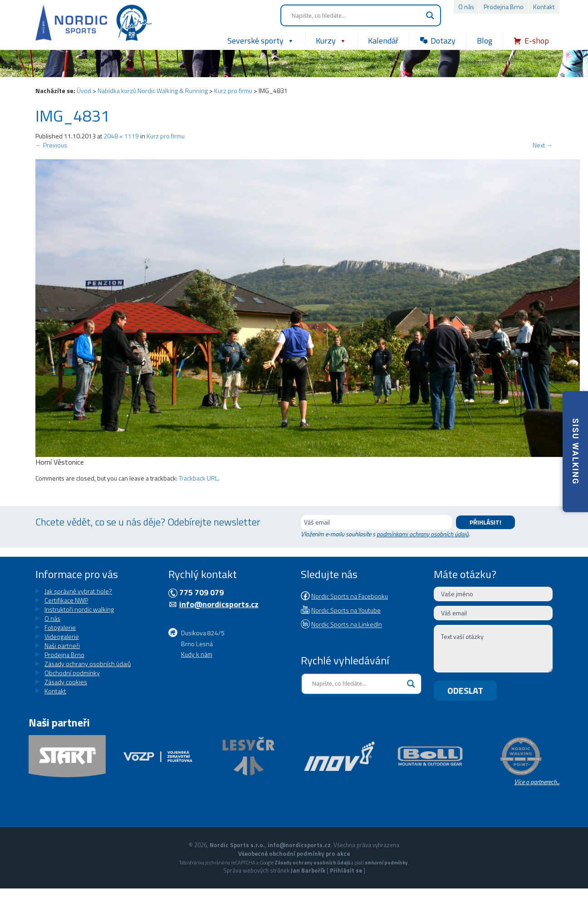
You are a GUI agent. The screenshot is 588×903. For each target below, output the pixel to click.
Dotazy (443, 41)
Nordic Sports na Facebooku (350, 596)
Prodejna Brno (504, 7)
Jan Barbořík (308, 870)
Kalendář (383, 41)
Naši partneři (62, 645)
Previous (51, 145)
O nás (466, 7)
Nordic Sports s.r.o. (237, 845)
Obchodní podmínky (72, 673)
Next (543, 145)
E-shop (537, 41)
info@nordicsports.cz (219, 604)
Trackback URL (198, 478)
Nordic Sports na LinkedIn (347, 625)
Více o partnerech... (537, 782)
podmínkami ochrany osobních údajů (423, 534)
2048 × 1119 (121, 136)
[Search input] (357, 15)
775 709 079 (201, 592)
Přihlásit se (346, 870)
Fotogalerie (60, 627)
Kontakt (544, 7)
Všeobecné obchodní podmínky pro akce (294, 854)
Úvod (84, 91)
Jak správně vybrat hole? (78, 591)
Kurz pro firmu (233, 91)
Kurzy (331, 41)
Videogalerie (62, 636)
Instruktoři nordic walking (79, 609)
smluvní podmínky (386, 862)
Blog (485, 41)
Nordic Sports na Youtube (346, 610)
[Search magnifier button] (430, 15)
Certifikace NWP (66, 600)
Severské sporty (261, 41)
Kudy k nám (197, 654)
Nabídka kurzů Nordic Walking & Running (153, 91)
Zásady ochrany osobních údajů (88, 664)
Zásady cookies (66, 682)
